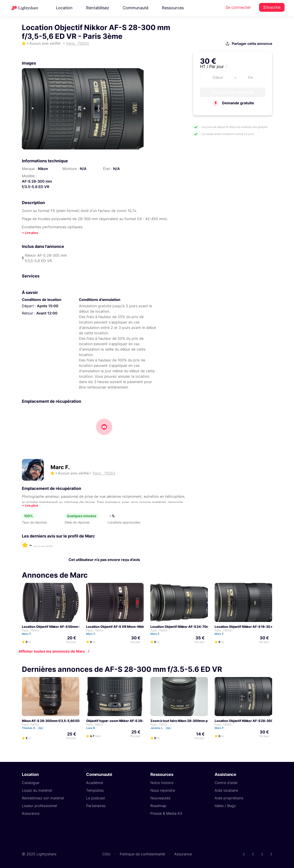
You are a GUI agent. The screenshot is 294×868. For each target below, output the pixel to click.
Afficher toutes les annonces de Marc (52, 651)
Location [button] (64, 8)
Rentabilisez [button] (98, 8)
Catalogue (31, 783)
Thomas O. (35, 728)
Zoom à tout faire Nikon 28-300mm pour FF (184, 721)
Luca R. (93, 728)
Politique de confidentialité (142, 854)
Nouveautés (160, 798)
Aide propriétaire (229, 798)
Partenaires (96, 806)
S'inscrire (272, 7)
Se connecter (238, 7)
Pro (41, 728)
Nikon (43, 169)
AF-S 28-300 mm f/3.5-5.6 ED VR (37, 184)
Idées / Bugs (225, 806)
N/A (83, 169)
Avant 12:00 (47, 313)
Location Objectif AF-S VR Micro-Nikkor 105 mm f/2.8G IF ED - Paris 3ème (142, 627)
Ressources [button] (173, 8)
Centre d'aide (226, 783)
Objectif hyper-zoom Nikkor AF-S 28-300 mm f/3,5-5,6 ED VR (134, 721)
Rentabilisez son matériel (43, 798)
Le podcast (96, 798)
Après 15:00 (48, 306)
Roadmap (158, 806)
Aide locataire (226, 790)
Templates (95, 790)
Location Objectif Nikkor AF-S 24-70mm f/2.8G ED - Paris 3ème (199, 627)
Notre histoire (162, 783)
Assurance (31, 813)
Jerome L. (163, 728)
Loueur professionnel (39, 806)
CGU (106, 854)
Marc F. (60, 467)
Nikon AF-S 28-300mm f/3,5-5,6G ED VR (53, 721)
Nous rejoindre (163, 790)
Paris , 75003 (30, 630)
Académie (95, 783)
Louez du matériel (37, 790)
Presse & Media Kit (166, 813)
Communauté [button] (136, 8)
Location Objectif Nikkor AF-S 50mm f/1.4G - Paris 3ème (65, 627)
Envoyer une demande (233, 92)
